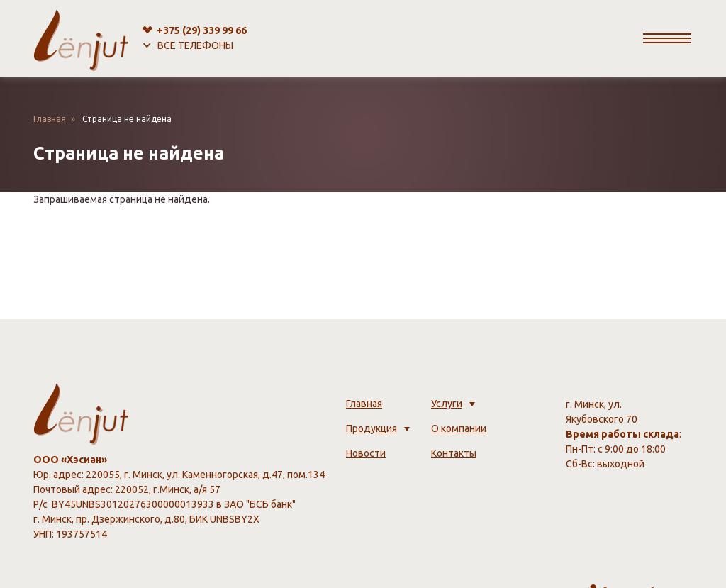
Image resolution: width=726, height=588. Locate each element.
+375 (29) (202, 30)
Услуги (447, 404)
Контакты (454, 453)
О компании (459, 428)
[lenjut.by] (81, 38)
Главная (50, 119)
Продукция (372, 428)
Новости (366, 453)
